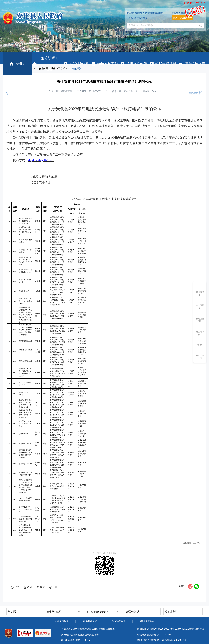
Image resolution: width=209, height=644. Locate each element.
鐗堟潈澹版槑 (147, 621)
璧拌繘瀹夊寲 (192, 64)
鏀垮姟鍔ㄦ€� (45, 64)
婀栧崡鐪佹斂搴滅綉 (154, 13)
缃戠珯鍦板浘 (62, 621)
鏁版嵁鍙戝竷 (163, 64)
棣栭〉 (17, 64)
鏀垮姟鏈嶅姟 (105, 64)
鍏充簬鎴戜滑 (119, 621)
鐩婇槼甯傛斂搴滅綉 (138, 18)
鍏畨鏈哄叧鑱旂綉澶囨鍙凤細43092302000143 (162, 640)
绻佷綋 (175, 13)
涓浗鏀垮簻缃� (135, 13)
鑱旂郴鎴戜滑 (90, 621)
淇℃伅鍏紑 (75, 64)
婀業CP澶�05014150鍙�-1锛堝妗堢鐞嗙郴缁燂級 (177, 629)
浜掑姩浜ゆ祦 (134, 64)
